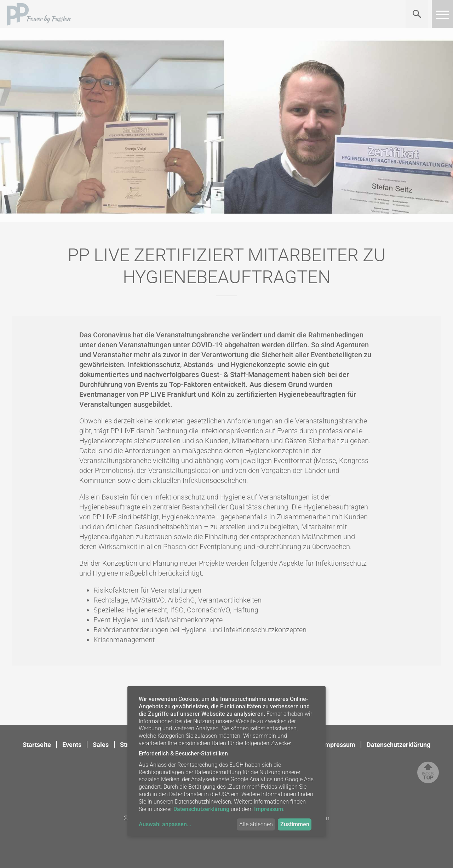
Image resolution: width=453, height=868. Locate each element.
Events (72, 745)
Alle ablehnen (256, 824)
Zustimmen (295, 824)
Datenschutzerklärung (398, 745)
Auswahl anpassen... (165, 824)
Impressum (339, 745)
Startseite (37, 745)
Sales (101, 745)
